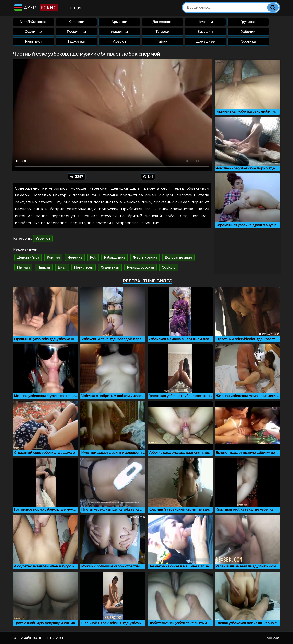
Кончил (53, 257)
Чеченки (205, 22)
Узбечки (248, 32)
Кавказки (76, 22)
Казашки (205, 32)
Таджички (76, 41)
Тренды (74, 8)
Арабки (119, 41)
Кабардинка (115, 257)
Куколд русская (140, 267)
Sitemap (273, 638)
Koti (93, 257)
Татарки (162, 32)
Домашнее (205, 41)
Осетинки (33, 32)
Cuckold (169, 267)
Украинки (119, 32)
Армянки (119, 22)
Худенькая (110, 267)
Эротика (248, 41)
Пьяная (23, 267)
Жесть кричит (145, 257)
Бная (62, 267)
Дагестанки (162, 22)
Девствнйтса (28, 257)
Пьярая (44, 267)
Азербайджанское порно (39, 638)
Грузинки (248, 22)
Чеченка (75, 257)
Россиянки (76, 32)
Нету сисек (84, 267)
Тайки (162, 41)
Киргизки (34, 41)
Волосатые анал (178, 257)
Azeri (36, 8)
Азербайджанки (33, 22)
